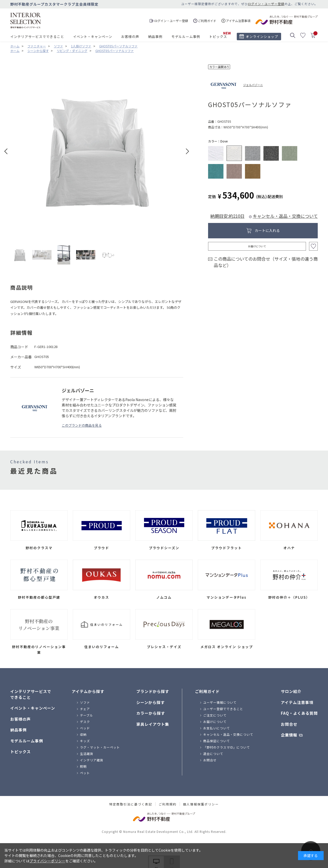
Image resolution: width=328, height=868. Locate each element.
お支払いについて (217, 728)
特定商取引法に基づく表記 (131, 804)
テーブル (86, 715)
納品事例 (155, 37)
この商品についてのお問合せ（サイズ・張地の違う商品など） (266, 262)
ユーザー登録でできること (223, 709)
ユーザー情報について (220, 702)
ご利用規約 (168, 804)
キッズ (85, 741)
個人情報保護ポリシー (201, 804)
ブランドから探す (153, 691)
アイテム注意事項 (297, 702)
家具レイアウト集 (153, 724)
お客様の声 (130, 37)
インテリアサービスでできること (37, 37)
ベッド (85, 728)
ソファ (85, 702)
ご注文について (215, 715)
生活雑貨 (87, 754)
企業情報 (289, 735)
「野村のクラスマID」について (227, 747)
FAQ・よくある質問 (299, 713)
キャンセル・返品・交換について (285, 216)
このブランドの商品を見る (82, 425)
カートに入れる (267, 230)
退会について (213, 754)
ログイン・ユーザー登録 (266, 4)
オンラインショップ (262, 37)
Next (187, 151)
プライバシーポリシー (47, 861)
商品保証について (217, 741)
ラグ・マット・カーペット (100, 747)
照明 (83, 766)
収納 (83, 734)
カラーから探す (151, 713)
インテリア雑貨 (92, 760)
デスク (85, 722)
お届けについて (257, 246)
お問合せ (210, 760)
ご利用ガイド (207, 691)
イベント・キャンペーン (93, 37)
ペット (85, 773)
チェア (85, 709)
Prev (6, 151)
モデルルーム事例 (186, 37)
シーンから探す (151, 702)
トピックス (218, 37)
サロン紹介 (291, 691)
